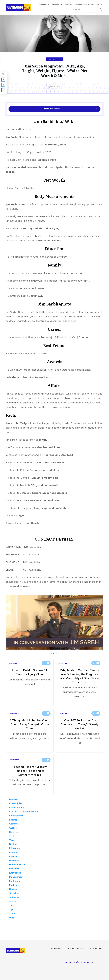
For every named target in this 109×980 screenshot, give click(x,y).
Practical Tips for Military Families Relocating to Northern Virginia (30, 774)
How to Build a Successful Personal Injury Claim (30, 682)
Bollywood (54, 59)
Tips (12, 840)
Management (16, 877)
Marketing (15, 881)
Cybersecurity (17, 807)
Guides (13, 828)
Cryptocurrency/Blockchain (23, 811)
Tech (12, 836)
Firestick (14, 820)
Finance (13, 856)
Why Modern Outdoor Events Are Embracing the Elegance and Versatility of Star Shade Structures (80, 682)
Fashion (13, 852)
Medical (13, 885)
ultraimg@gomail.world (79, 962)
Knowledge (15, 873)
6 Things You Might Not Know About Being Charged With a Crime (30, 730)
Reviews (14, 889)
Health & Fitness (18, 864)
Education (15, 848)
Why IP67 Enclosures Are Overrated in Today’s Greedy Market (80, 730)
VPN (12, 918)
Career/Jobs (16, 803)
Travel (13, 914)
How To (13, 832)
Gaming (13, 824)
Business (14, 799)
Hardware (15, 860)
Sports (13, 901)
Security (14, 893)
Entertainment (17, 816)
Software (14, 897)
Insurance (14, 869)
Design (13, 844)
